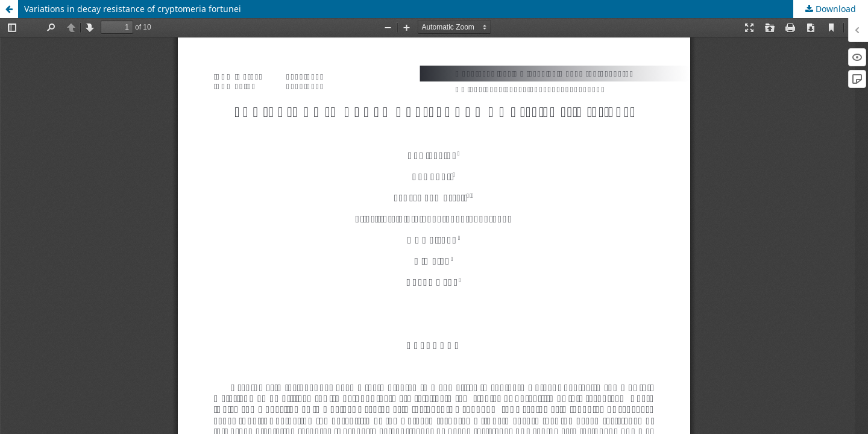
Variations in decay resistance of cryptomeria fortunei (133, 9)
